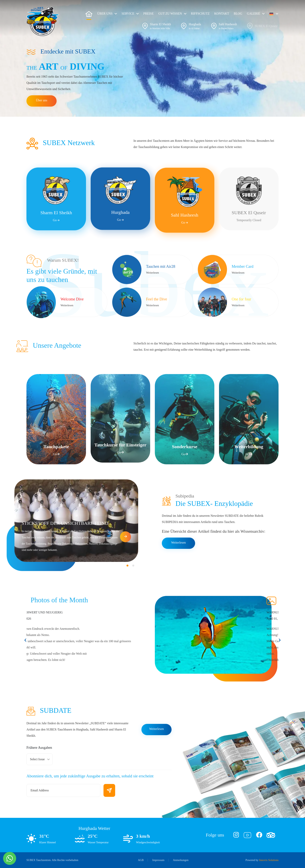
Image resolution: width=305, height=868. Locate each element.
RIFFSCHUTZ (200, 14)
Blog (238, 14)
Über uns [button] (105, 14)
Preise (149, 14)
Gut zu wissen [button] (170, 14)
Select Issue (37, 759)
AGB (141, 860)
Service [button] (128, 14)
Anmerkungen (181, 860)
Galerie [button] (253, 14)
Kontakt (222, 14)
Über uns (41, 100)
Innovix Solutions (269, 860)
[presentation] (25, 639)
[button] (274, 14)
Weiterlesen (178, 543)
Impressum (158, 860)
